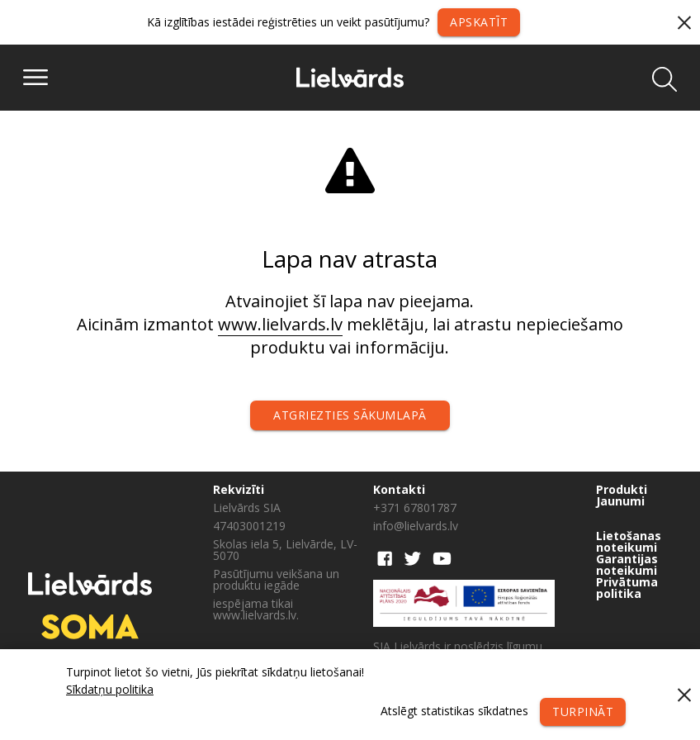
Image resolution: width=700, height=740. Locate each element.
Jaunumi (620, 501)
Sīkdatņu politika (110, 689)
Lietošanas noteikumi (629, 542)
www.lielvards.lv (280, 324)
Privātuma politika (627, 588)
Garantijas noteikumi (627, 565)
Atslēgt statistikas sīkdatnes (454, 711)
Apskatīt (479, 22)
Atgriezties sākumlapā (350, 415)
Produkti (622, 490)
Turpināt (583, 712)
